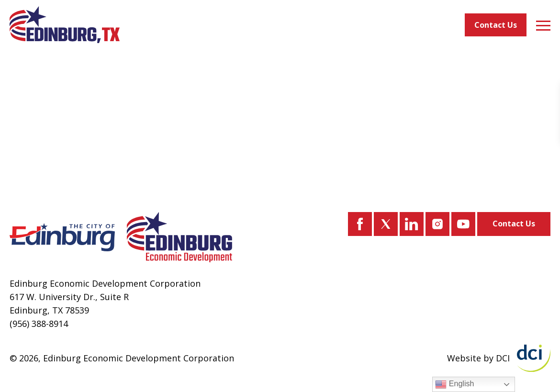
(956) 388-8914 (39, 324)
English (454, 384)
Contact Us (496, 25)
